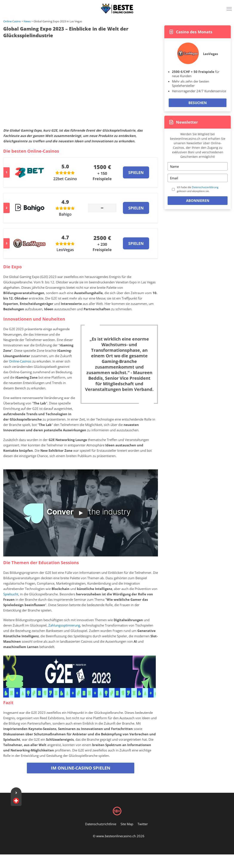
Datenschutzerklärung (205, 187)
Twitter (143, 824)
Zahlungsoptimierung (64, 625)
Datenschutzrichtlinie (101, 824)
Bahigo (65, 214)
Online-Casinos (20, 361)
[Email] (198, 178)
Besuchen (198, 103)
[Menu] (230, 10)
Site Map (127, 824)
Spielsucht (11, 594)
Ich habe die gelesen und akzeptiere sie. (198, 189)
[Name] (198, 166)
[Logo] (117, 9)
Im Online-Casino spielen (81, 768)
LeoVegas (65, 250)
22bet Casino (65, 179)
